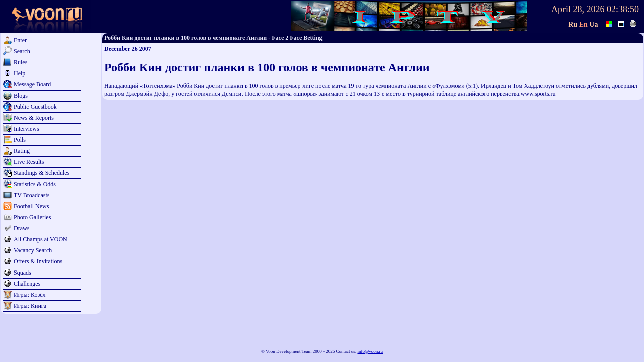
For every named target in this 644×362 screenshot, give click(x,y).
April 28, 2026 (578, 9)
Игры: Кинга (30, 306)
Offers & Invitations (38, 261)
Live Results (29, 162)
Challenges (27, 284)
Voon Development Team (289, 351)
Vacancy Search (33, 250)
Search (22, 51)
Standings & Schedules (42, 173)
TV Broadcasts (31, 195)
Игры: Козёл (29, 295)
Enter (20, 40)
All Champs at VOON (41, 239)
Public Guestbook (35, 107)
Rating (22, 151)
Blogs (21, 96)
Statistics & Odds (35, 184)
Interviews (26, 129)
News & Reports (34, 118)
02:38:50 (623, 9)
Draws (21, 228)
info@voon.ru (370, 351)
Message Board (32, 84)
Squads (22, 273)
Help (19, 73)
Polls (20, 140)
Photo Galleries (32, 217)
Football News (31, 206)
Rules (20, 62)
